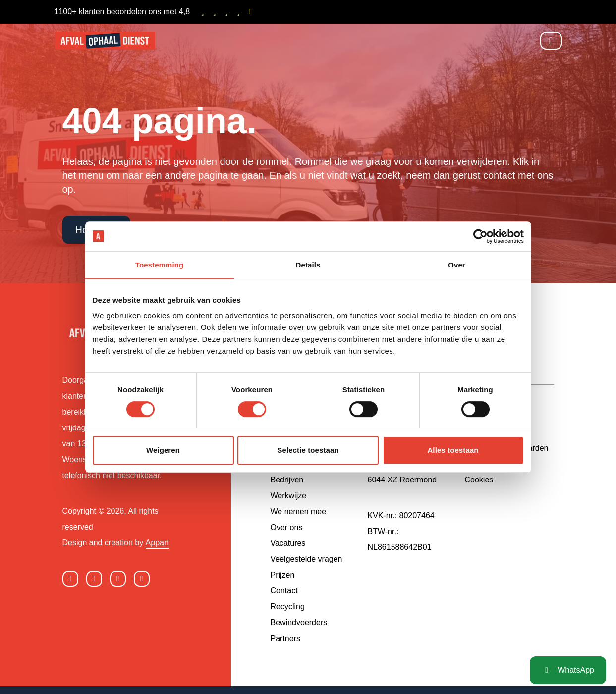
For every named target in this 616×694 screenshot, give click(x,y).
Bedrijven (287, 480)
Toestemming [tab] (160, 265)
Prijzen (283, 575)
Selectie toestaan (308, 450)
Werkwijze (289, 496)
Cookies (479, 480)
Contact (284, 591)
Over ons (287, 527)
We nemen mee (299, 511)
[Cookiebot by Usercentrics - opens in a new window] (480, 236)
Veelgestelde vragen (307, 559)
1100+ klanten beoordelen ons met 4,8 (155, 12)
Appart (157, 543)
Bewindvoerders (299, 622)
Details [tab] (308, 265)
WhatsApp (568, 670)
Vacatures (288, 543)
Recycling (288, 607)
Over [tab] (457, 265)
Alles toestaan (453, 450)
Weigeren (163, 450)
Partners (285, 638)
